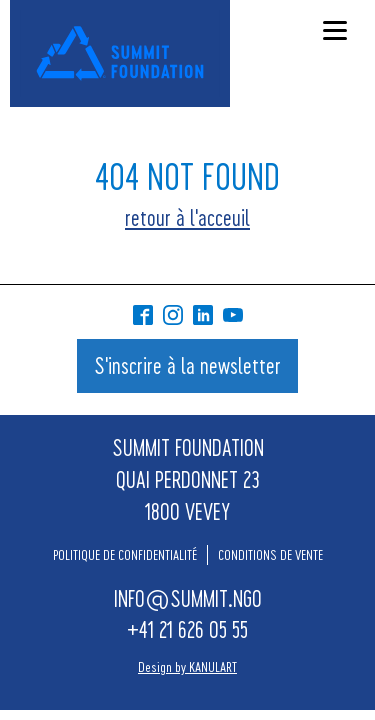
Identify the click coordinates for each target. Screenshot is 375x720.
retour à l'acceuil (187, 217)
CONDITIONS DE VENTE (270, 554)
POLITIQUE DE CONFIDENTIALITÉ (125, 554)
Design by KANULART (187, 666)
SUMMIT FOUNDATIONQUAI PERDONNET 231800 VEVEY (188, 479)
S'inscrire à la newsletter (187, 365)
